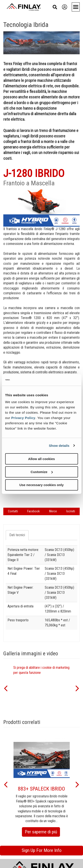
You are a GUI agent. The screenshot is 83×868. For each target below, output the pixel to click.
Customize (42, 472)
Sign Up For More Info (42, 850)
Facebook (33, 511)
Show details (59, 446)
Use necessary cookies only (41, 485)
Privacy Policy (23, 418)
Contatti (13, 511)
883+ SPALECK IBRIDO (41, 789)
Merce (53, 511)
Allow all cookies (41, 459)
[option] (42, 688)
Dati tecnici (17, 535)
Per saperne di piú (42, 833)
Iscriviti (71, 511)
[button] (6, 688)
